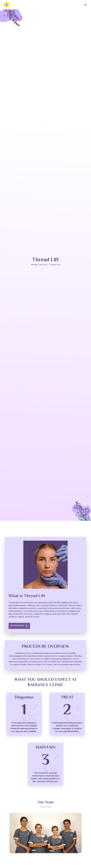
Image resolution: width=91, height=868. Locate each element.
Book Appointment (21, 626)
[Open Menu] (85, 5)
